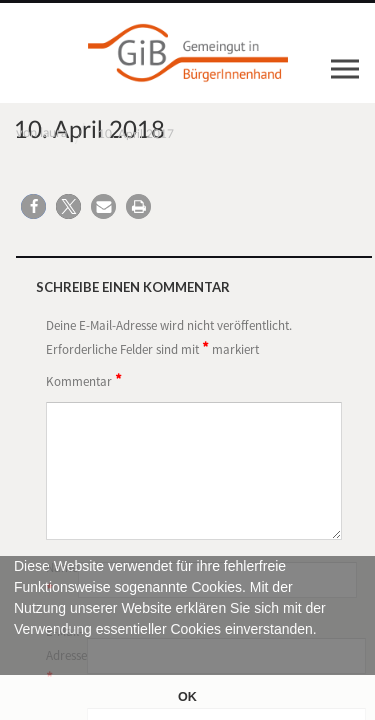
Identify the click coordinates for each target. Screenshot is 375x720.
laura (53, 133)
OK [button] (187, 697)
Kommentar (84, 380)
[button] (17, 652)
